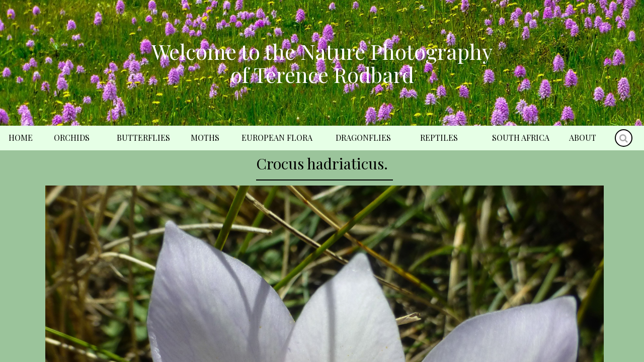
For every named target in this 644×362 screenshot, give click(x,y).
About (583, 138)
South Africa (521, 138)
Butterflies (143, 138)
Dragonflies (363, 138)
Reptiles (439, 138)
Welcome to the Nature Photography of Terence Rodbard (322, 63)
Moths (205, 138)
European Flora (277, 138)
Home (21, 138)
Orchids (72, 138)
